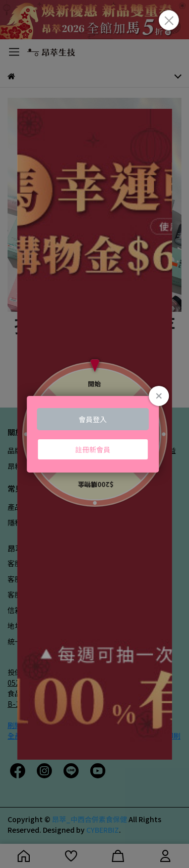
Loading (95, 434)
